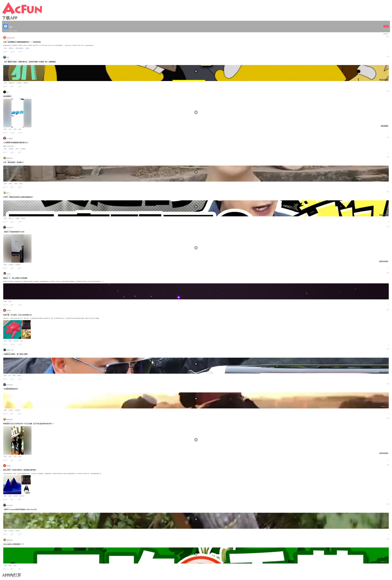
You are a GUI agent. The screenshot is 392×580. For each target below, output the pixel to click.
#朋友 (15, 565)
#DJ (21, 341)
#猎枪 (14, 375)
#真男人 (19, 375)
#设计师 (15, 496)
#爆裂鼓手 (26, 83)
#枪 (9, 375)
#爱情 (21, 184)
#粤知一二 (11, 218)
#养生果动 (11, 48)
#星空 (10, 301)
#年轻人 (10, 184)
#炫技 (20, 129)
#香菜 (10, 565)
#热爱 (20, 456)
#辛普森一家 (11, 83)
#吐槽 (17, 149)
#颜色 (10, 496)
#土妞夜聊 (23, 149)
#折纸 (10, 341)
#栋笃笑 (23, 218)
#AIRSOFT (11, 265)
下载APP (10, 18)
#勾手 (10, 456)
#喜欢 (16, 184)
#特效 (15, 129)
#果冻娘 (27, 48)
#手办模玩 (11, 149)
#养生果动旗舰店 (19, 48)
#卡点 (10, 129)
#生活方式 (16, 341)
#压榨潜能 (19, 83)
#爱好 (5, 48)
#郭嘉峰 (17, 218)
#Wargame (18, 265)
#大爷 (15, 456)
